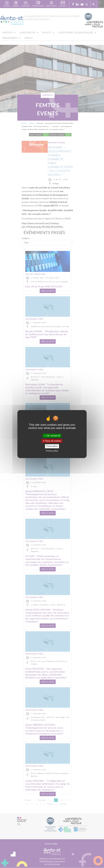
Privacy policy (52, 451)
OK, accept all (52, 436)
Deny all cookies (52, 441)
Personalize (52, 446)
